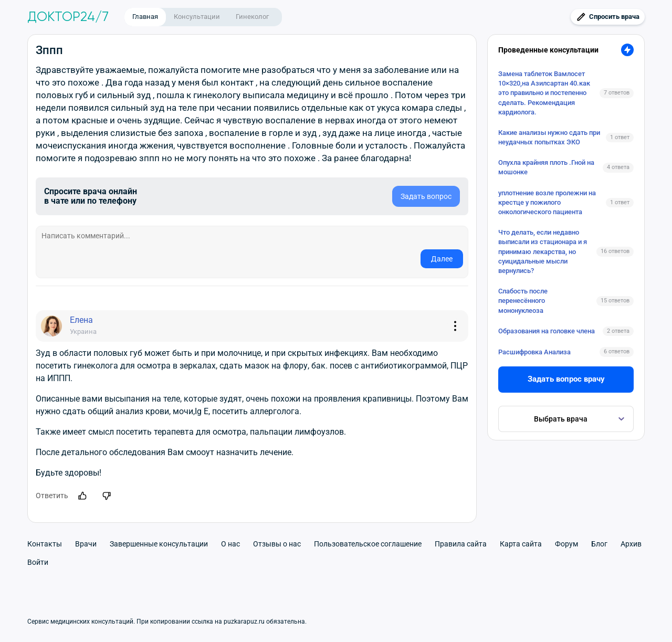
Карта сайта (521, 544)
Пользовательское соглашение (368, 544)
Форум (566, 544)
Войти (38, 562)
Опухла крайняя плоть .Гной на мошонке (546, 167)
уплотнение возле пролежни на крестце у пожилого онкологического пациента (547, 202)
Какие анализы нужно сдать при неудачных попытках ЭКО (549, 137)
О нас (230, 544)
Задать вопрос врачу (566, 379)
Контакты (45, 544)
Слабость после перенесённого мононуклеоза (523, 301)
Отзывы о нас (277, 544)
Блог (599, 544)
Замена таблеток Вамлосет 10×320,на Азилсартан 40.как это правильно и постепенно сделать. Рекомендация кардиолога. (544, 93)
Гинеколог (252, 17)
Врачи (86, 544)
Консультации (197, 17)
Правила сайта (461, 544)
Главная (145, 17)
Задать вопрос (426, 196)
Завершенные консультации (159, 544)
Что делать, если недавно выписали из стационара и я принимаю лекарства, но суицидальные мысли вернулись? (543, 251)
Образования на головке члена (547, 331)
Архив (631, 544)
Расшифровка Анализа (534, 352)
